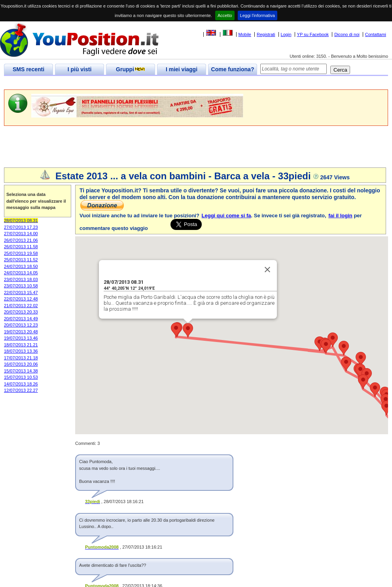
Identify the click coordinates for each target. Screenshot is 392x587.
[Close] (267, 270)
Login (286, 34)
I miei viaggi (182, 69)
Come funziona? (233, 69)
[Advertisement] (148, 83)
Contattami (376, 34)
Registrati (266, 34)
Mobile (245, 34)
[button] (188, 330)
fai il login (340, 216)
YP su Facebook (313, 34)
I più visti (80, 69)
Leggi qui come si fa (226, 216)
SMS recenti (28, 69)
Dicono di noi (347, 34)
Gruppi (131, 69)
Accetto (225, 15)
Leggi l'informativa (258, 15)
